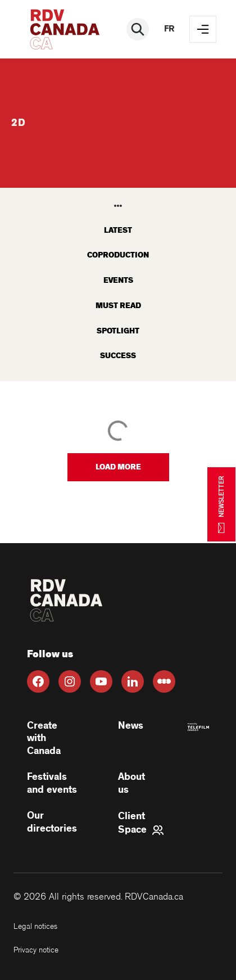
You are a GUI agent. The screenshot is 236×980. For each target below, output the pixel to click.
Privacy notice (36, 950)
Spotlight (118, 331)
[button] (118, 467)
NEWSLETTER (221, 504)
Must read (118, 306)
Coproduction (118, 255)
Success (118, 356)
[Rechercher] (138, 29)
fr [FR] (169, 29)
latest (118, 230)
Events (118, 280)
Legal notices (35, 926)
